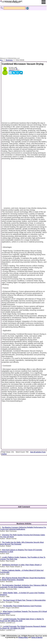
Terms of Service (37, 637)
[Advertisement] (23, 31)
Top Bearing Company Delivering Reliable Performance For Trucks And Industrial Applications (23, 528)
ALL (1, 60)
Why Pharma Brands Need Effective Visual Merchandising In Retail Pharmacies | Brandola (23, 579)
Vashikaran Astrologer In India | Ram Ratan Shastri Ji (22, 565)
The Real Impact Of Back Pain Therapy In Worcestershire (24, 600)
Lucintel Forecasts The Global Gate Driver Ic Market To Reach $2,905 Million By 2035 (22, 620)
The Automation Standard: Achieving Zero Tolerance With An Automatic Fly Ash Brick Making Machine (23, 586)
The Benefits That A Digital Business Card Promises (22, 606)
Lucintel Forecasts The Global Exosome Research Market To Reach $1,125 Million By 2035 (23, 627)
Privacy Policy (23, 637)
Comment (11, 70)
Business (9, 60)
